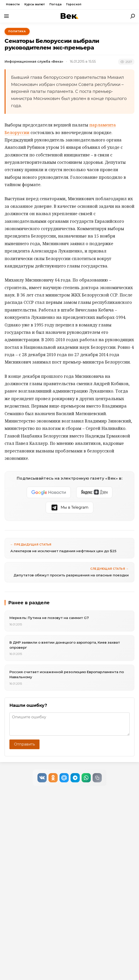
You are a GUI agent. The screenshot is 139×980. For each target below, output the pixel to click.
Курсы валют (35, 4)
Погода (55, 4)
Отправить (24, 744)
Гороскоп (74, 4)
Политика (17, 31)
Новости (13, 4)
